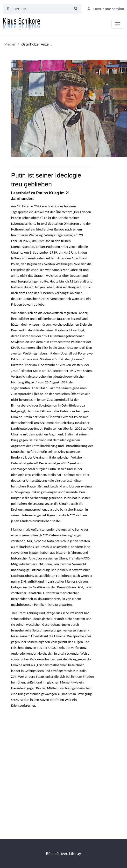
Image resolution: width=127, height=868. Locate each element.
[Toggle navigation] (118, 24)
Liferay (75, 854)
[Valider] (76, 9)
